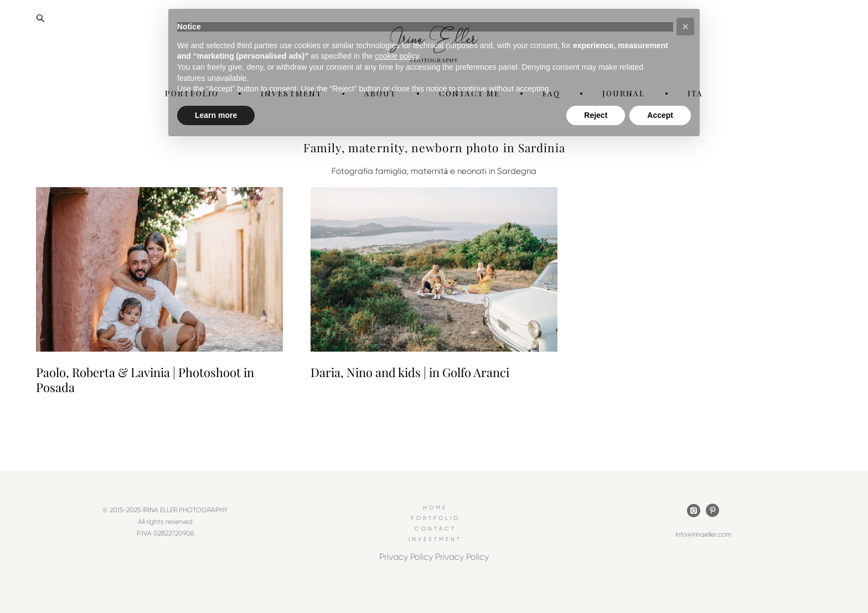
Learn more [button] (216, 115)
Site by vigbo (434, 588)
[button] (685, 27)
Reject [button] (596, 115)
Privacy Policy (406, 557)
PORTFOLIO (435, 519)
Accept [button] (660, 115)
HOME (435, 508)
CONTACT (435, 529)
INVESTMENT (435, 540)
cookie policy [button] (397, 56)
